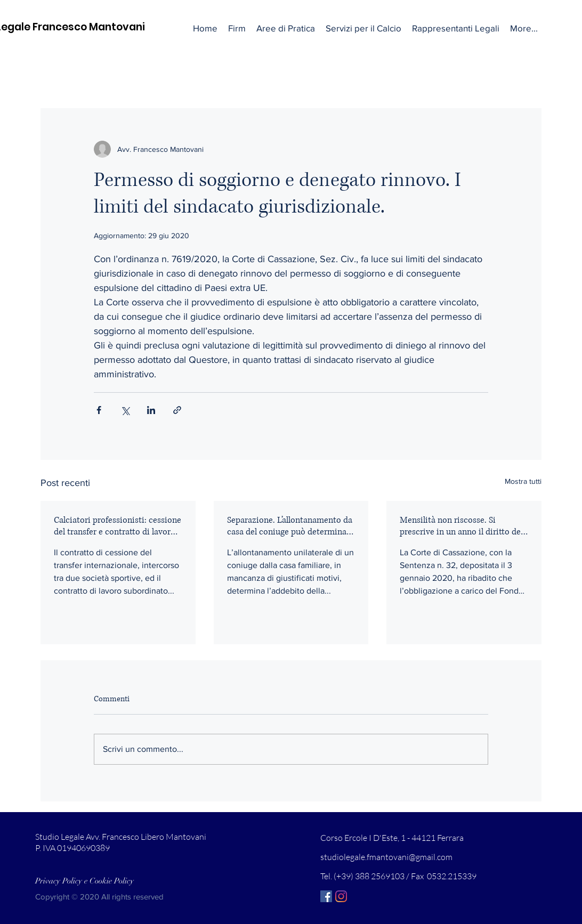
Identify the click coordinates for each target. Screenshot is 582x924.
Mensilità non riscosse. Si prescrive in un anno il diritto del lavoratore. (461, 526)
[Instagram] (341, 896)
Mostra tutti (523, 481)
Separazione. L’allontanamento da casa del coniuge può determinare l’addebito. (290, 526)
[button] (286, 28)
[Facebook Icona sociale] (326, 896)
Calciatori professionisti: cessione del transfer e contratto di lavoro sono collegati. (118, 526)
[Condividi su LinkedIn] (151, 410)
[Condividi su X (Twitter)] (125, 410)
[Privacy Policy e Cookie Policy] (85, 881)
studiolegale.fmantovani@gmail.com (386, 857)
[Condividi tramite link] (177, 410)
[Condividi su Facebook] (99, 410)
